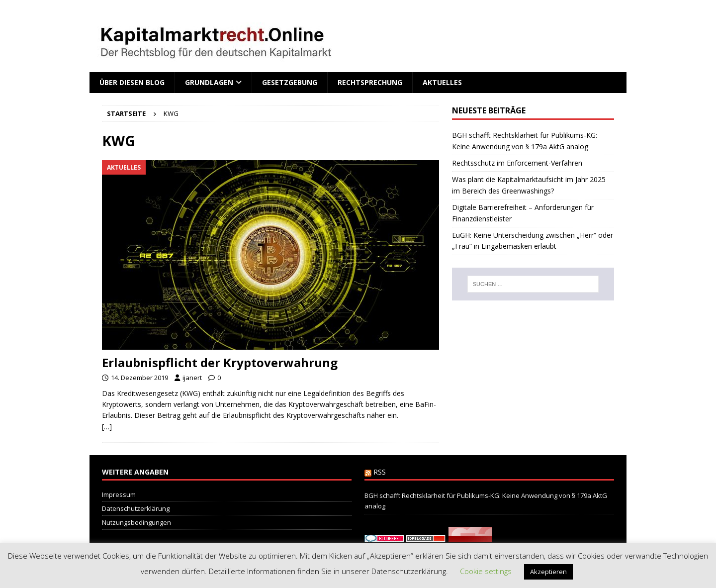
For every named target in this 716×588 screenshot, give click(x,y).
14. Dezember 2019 (139, 378)
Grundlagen (209, 82)
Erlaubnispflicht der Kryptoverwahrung (220, 362)
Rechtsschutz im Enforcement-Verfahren (517, 163)
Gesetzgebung (290, 82)
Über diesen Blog (132, 82)
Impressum (119, 494)
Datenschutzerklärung (136, 508)
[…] (107, 427)
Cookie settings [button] (486, 571)
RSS (380, 472)
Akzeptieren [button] (548, 572)
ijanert (192, 378)
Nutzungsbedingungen (136, 522)
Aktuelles (442, 82)
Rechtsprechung (370, 82)
